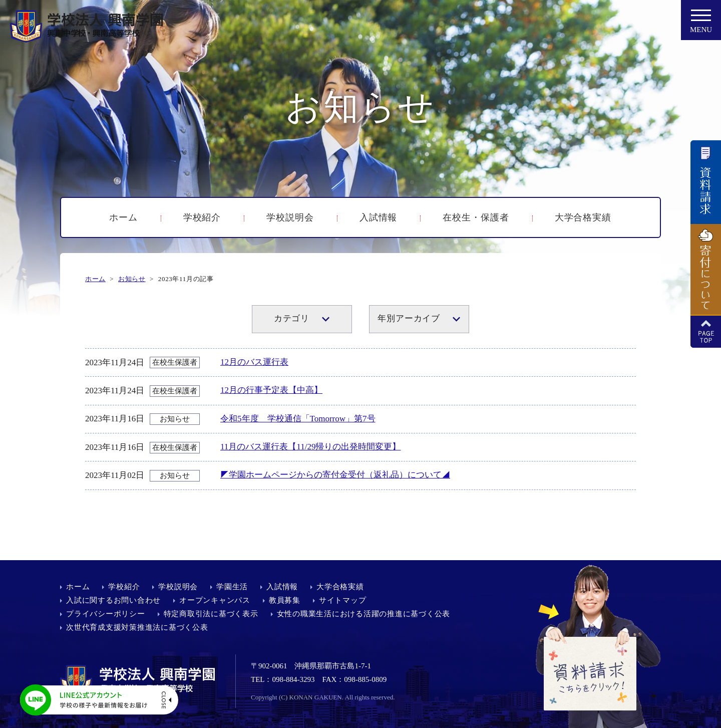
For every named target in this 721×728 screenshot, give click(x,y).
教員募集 (285, 600)
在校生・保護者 (476, 217)
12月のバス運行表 (254, 362)
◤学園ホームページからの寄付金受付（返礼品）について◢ (335, 475)
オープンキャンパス (215, 600)
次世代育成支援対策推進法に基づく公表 (137, 627)
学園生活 (232, 587)
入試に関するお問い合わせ (113, 600)
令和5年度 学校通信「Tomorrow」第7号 (298, 419)
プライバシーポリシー (106, 614)
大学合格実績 (583, 217)
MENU (701, 24)
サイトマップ (343, 600)
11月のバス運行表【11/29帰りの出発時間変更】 (310, 447)
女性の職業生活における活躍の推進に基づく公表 (364, 614)
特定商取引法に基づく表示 (211, 614)
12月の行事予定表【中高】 (271, 390)
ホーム (123, 217)
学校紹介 (202, 217)
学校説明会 (290, 217)
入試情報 (379, 217)
